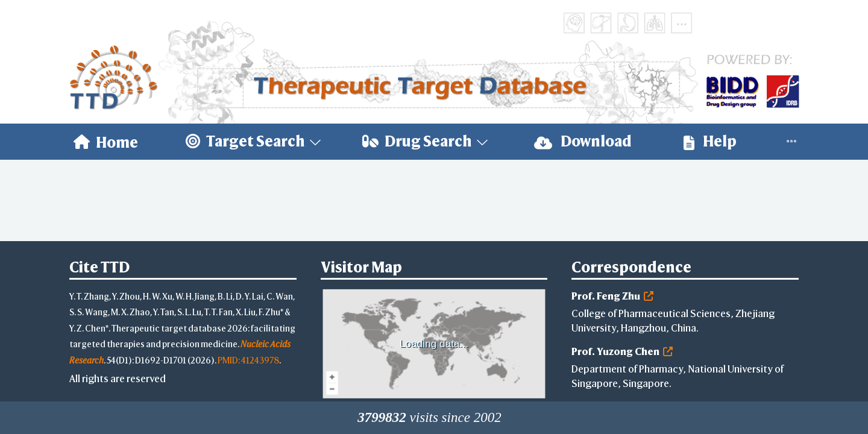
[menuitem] (106, 142)
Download (583, 141)
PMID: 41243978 (248, 360)
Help (710, 141)
